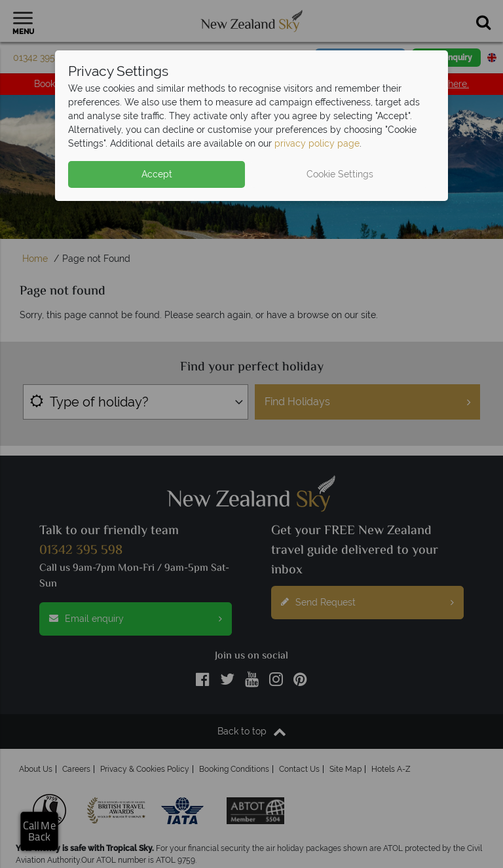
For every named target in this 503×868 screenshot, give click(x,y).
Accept (157, 174)
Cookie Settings (340, 174)
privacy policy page (317, 143)
